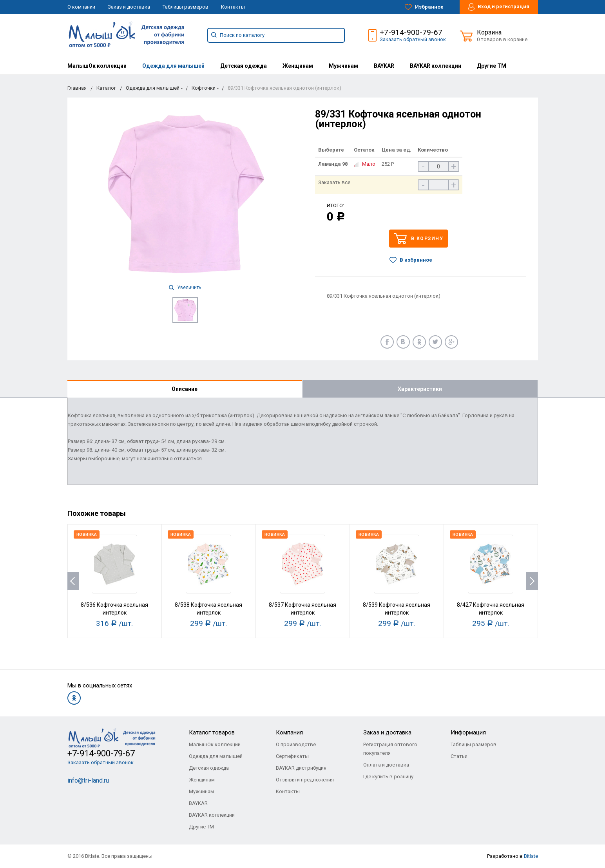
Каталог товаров (212, 732)
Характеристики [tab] (420, 389)
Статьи (459, 756)
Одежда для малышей (173, 66)
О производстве (296, 744)
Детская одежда (244, 66)
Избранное (424, 7)
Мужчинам (343, 66)
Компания (289, 732)
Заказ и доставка (129, 7)
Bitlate (531, 856)
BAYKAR (384, 66)
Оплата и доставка (386, 765)
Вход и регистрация (499, 7)
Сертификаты (292, 756)
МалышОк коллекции (97, 66)
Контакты (233, 7)
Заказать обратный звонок (413, 39)
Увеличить (185, 288)
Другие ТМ (492, 66)
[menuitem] (97, 66)
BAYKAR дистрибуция (301, 768)
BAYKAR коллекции (436, 66)
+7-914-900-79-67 (411, 32)
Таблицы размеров (186, 7)
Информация (468, 732)
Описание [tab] (185, 389)
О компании (81, 7)
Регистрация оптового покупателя (390, 749)
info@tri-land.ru (88, 780)
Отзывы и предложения (305, 780)
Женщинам (298, 66)
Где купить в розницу (388, 777)
